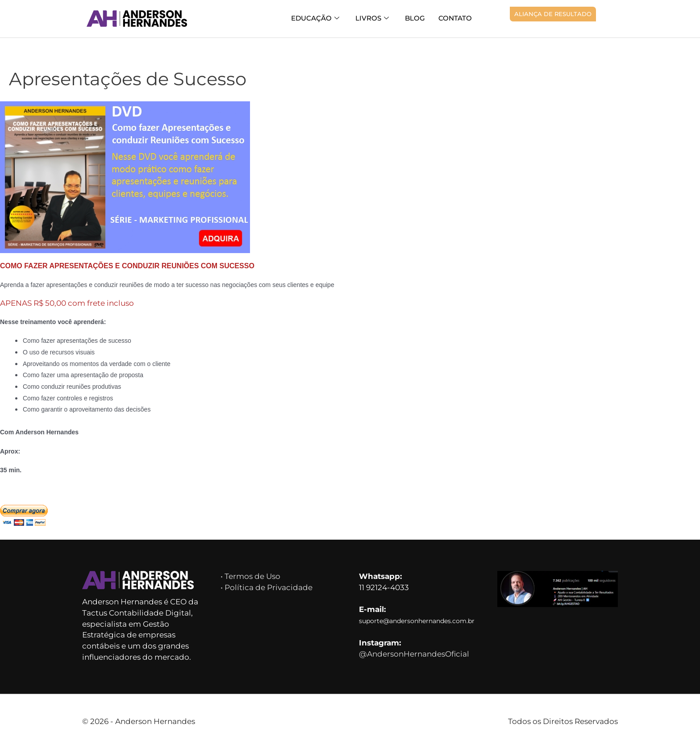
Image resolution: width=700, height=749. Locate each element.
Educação (315, 19)
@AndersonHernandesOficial (414, 654)
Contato (455, 18)
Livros (372, 19)
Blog (415, 18)
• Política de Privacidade (267, 587)
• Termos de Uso (250, 576)
